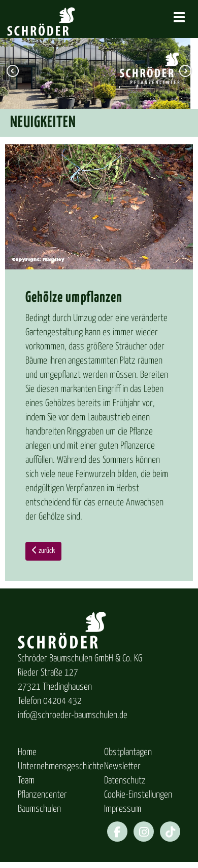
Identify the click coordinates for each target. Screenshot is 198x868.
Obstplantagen (128, 752)
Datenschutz (125, 781)
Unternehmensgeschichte (61, 766)
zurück (43, 550)
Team (26, 781)
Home (27, 752)
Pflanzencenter (42, 795)
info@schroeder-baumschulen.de (73, 715)
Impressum (123, 809)
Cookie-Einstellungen (138, 795)
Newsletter (122, 766)
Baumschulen (39, 809)
